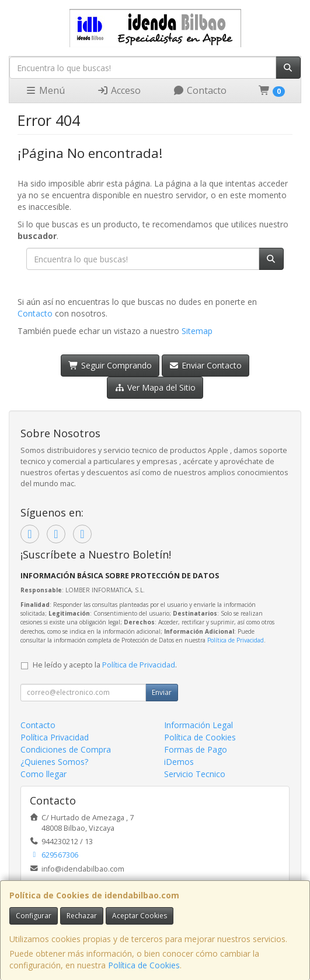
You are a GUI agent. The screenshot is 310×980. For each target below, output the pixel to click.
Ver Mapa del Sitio (155, 387)
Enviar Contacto (206, 365)
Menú (45, 90)
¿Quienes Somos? (54, 762)
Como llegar (43, 774)
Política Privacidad (55, 737)
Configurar (34, 916)
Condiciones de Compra (66, 749)
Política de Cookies (144, 965)
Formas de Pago (196, 749)
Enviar (162, 692)
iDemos (179, 762)
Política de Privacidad (236, 640)
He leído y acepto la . (105, 665)
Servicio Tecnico (195, 774)
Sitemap (197, 331)
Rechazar (82, 916)
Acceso (119, 90)
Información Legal (198, 725)
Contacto (200, 90)
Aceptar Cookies (140, 916)
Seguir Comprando (110, 365)
